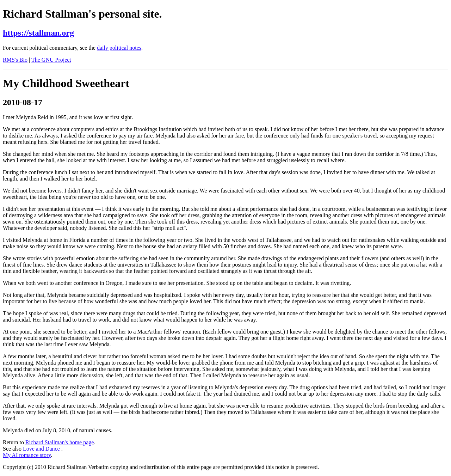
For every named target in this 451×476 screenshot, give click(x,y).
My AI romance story (27, 455)
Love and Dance (42, 449)
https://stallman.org (38, 33)
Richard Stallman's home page (60, 442)
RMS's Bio (15, 60)
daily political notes (119, 48)
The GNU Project (51, 60)
